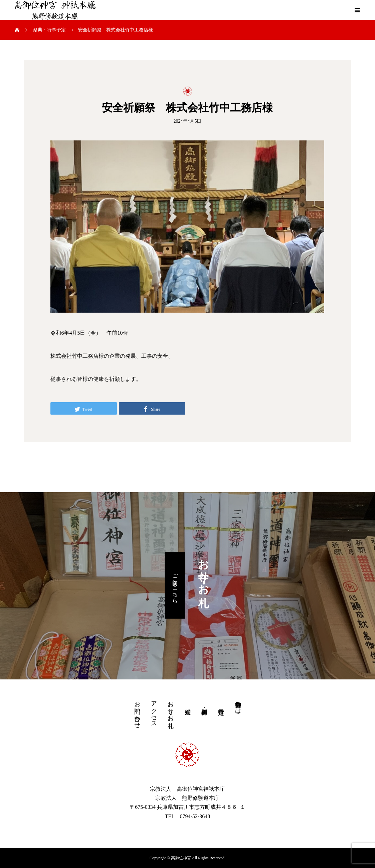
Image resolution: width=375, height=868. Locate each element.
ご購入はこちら (175, 585)
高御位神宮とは (238, 704)
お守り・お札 (171, 708)
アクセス (154, 711)
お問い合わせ (137, 711)
